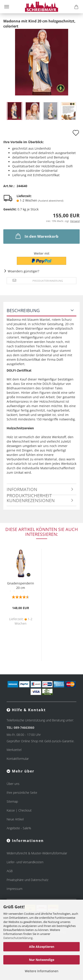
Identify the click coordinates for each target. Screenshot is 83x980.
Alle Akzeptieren (42, 947)
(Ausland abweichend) (51, 201)
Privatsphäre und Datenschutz (27, 880)
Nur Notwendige (42, 960)
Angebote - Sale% (19, 828)
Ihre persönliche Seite (22, 793)
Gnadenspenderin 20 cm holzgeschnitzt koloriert (21, 586)
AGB (10, 871)
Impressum (14, 889)
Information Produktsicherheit (29, 491)
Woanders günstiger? (23, 271)
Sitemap (12, 801)
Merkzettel (14, 750)
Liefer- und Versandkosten (25, 862)
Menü (7, 7)
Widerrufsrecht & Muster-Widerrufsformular (37, 853)
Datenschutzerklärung (18, 938)
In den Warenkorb (37, 236)
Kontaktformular (18, 759)
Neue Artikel (15, 819)
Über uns (13, 784)
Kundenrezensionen (31, 500)
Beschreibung (23, 310)
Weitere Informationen (42, 971)
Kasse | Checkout (19, 810)
